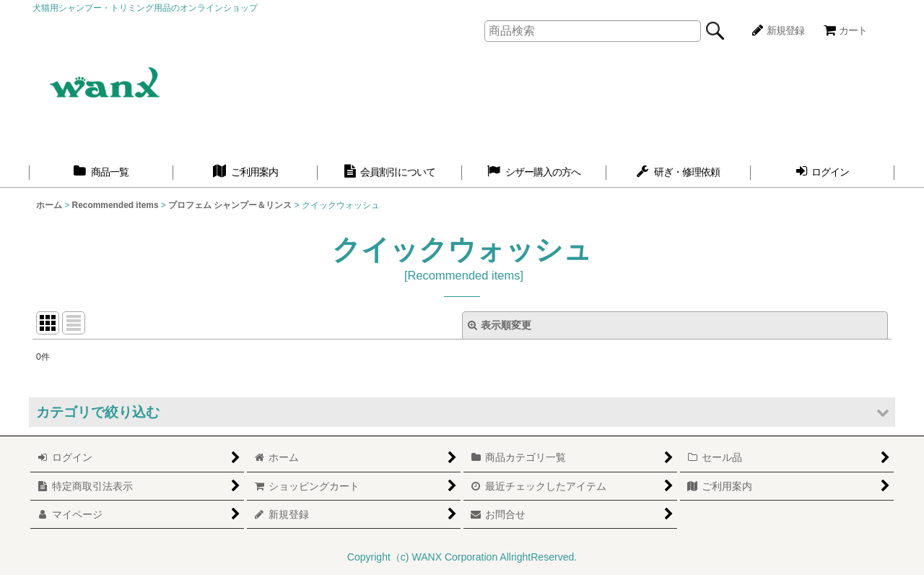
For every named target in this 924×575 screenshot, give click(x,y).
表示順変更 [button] (500, 325)
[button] (462, 412)
